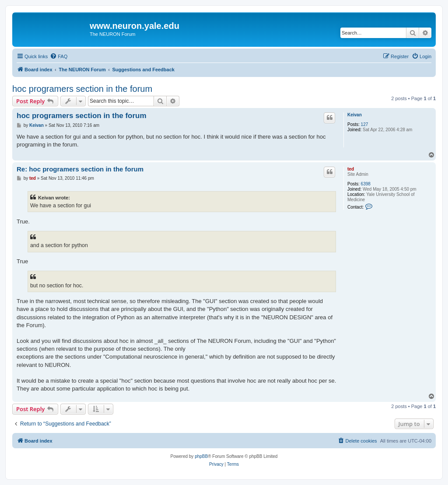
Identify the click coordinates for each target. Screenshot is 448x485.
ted (351, 169)
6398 (366, 184)
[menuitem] (59, 56)
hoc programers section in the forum (82, 89)
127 (365, 124)
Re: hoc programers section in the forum (80, 169)
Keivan (355, 115)
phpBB (201, 456)
